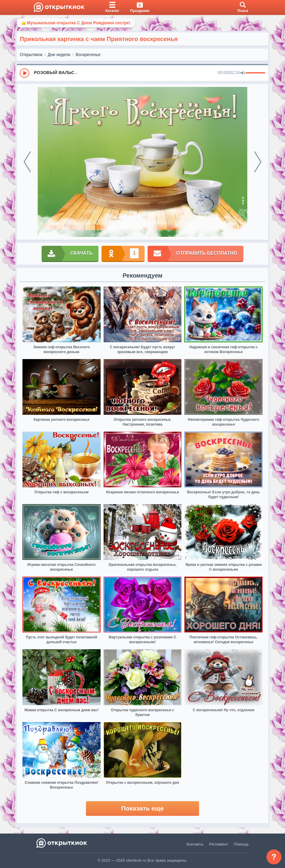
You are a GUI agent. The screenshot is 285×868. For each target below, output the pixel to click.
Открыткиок (31, 55)
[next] (258, 162)
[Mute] (243, 73)
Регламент (219, 844)
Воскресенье (88, 55)
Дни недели (59, 55)
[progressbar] (256, 73)
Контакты (195, 844)
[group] (142, 73)
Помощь (241, 844)
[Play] (25, 73)
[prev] (27, 162)
